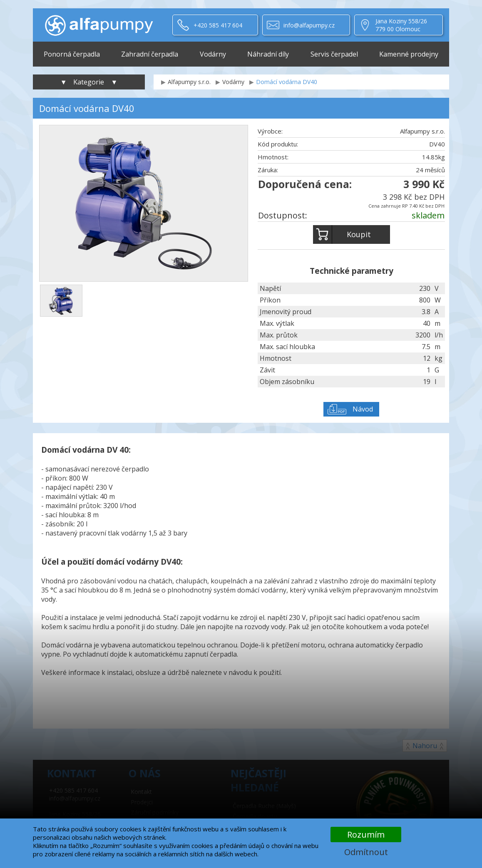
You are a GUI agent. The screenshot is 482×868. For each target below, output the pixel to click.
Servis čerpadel (334, 54)
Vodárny (213, 54)
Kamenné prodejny (409, 54)
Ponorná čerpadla (72, 54)
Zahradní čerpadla (150, 54)
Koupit (342, 234)
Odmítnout (366, 852)
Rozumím (366, 835)
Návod (363, 409)
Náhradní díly (268, 54)
